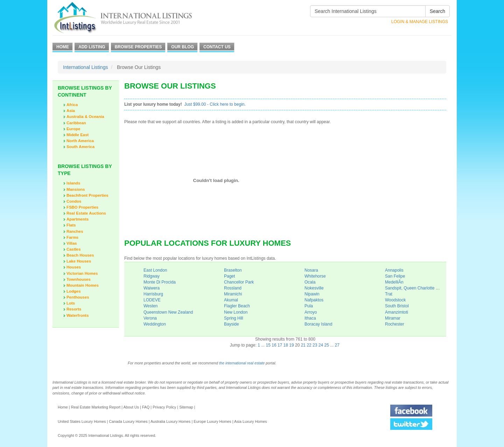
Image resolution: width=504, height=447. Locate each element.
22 (309, 345)
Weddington (155, 324)
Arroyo (311, 312)
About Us (131, 407)
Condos (74, 201)
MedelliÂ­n (394, 282)
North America (80, 141)
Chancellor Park (239, 282)
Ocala (310, 282)
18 (286, 345)
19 (291, 345)
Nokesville (314, 288)
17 (280, 345)
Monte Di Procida (160, 282)
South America (80, 147)
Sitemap (186, 407)
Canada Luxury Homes (128, 421)
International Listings (85, 67)
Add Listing (92, 47)
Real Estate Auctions (86, 213)
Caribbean (76, 123)
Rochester (395, 324)
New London (236, 312)
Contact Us (217, 47)
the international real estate (242, 363)
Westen (150, 306)
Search (437, 11)
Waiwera (152, 288)
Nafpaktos (314, 300)
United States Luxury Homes (82, 421)
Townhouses (79, 279)
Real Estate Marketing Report (96, 407)
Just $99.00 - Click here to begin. (215, 104)
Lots (71, 303)
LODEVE (152, 300)
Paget (229, 276)
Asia (71, 111)
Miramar (393, 318)
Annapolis (394, 270)
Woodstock (395, 300)
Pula (309, 306)
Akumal (231, 300)
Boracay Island (318, 324)
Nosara (311, 270)
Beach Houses (80, 255)
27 (337, 345)
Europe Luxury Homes (212, 421)
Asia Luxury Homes (251, 421)
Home (63, 47)
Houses (74, 267)
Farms (72, 237)
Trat (389, 294)
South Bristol (397, 306)
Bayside (232, 324)
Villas (72, 243)
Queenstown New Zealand (168, 312)
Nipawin (312, 294)
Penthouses (78, 297)
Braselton (233, 270)
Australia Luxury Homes (171, 421)
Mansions (76, 189)
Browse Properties (138, 47)
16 (274, 345)
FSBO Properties (82, 207)
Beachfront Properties (87, 195)
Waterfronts (78, 315)
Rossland (233, 288)
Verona (150, 318)
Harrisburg (153, 294)
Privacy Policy (164, 407)
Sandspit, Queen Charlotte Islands (417, 288)
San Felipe (395, 276)
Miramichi (233, 294)
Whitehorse (315, 276)
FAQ (146, 407)
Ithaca (310, 318)
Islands (73, 183)
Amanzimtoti (397, 312)
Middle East (78, 135)
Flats (71, 225)
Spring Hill (234, 318)
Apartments (78, 219)
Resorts (74, 309)
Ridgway (152, 276)
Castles (74, 249)
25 (327, 345)
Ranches (75, 231)
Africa (72, 105)
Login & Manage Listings (420, 22)
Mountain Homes (83, 285)
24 (321, 345)
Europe (73, 129)
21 (303, 345)
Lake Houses (79, 261)
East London (155, 270)
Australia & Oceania (85, 117)
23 (315, 345)
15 (268, 345)
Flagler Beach (237, 306)
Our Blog (183, 47)
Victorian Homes (82, 273)
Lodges (74, 291)
